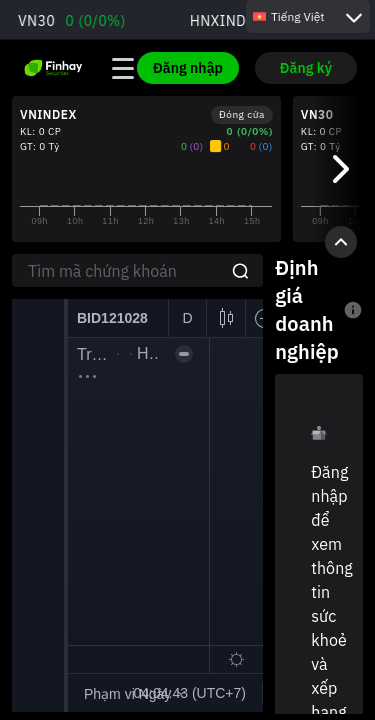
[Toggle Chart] (341, 242)
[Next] (339, 169)
